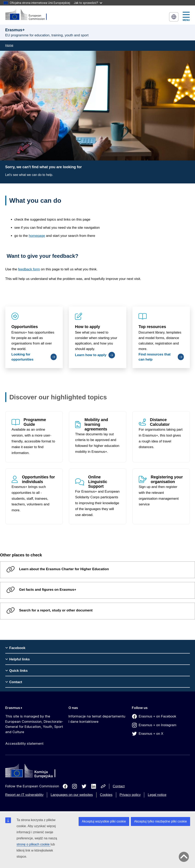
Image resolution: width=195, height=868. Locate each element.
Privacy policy (130, 795)
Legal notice (157, 795)
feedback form (29, 269)
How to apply (88, 327)
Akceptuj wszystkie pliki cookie (104, 821)
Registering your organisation (167, 479)
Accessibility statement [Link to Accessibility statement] (24, 743)
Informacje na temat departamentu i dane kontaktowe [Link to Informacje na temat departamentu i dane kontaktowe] (97, 719)
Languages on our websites (72, 795)
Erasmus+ (14, 708)
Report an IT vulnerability (24, 795)
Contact (119, 786)
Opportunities (25, 327)
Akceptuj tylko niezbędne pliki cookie (160, 821)
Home (9, 45)
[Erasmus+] (29, 15)
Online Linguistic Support (98, 482)
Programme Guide (35, 422)
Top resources (152, 327)
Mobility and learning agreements (96, 424)
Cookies (106, 795)
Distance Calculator (160, 422)
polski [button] (174, 17)
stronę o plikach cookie (34, 844)
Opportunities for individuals (38, 479)
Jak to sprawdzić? (88, 3)
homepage (37, 236)
